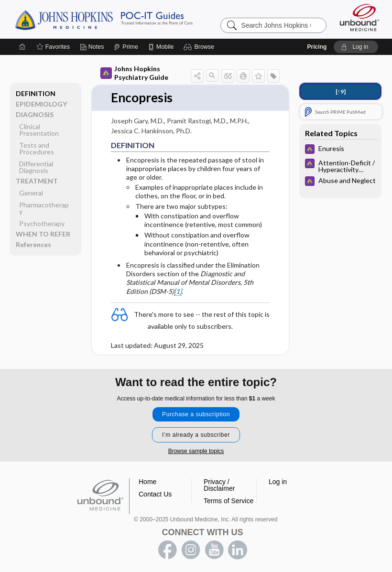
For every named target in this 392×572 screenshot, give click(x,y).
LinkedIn (238, 550)
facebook (167, 550)
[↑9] (341, 92)
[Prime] (126, 47)
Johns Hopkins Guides (133, 19)
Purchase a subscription (196, 414)
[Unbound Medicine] (359, 17)
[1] (178, 291)
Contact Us (155, 494)
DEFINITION (36, 93)
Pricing (317, 47)
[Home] (22, 47)
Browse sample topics (196, 451)
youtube (214, 550)
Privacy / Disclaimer (219, 485)
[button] (200, 47)
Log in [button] (278, 482)
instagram (191, 550)
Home (147, 482)
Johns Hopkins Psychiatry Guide (134, 73)
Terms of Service (229, 501)
